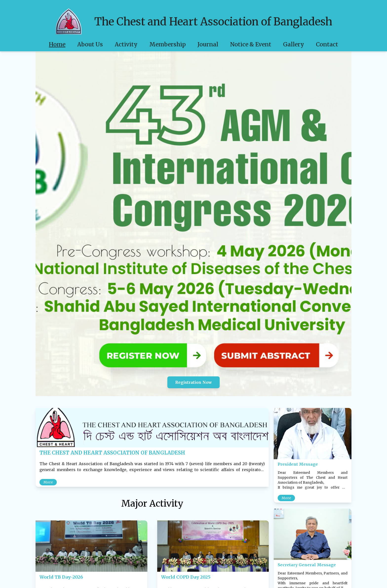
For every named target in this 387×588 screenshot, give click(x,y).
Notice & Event (251, 44)
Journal (208, 44)
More (48, 482)
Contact (327, 44)
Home (57, 44)
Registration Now (193, 382)
